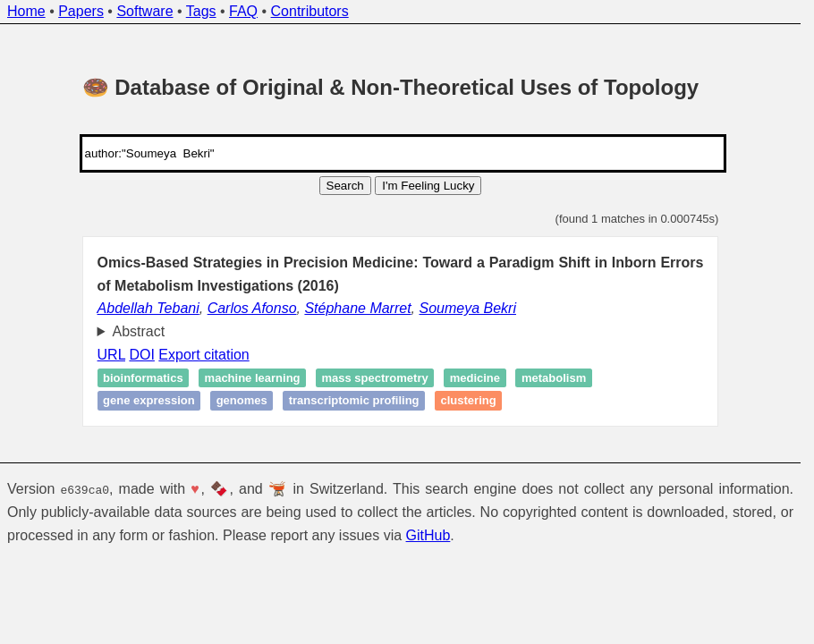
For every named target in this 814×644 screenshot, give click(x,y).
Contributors (310, 11)
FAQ (243, 11)
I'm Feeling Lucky (428, 186)
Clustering (469, 401)
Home (26, 11)
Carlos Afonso (252, 308)
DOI (141, 355)
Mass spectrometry (374, 378)
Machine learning (253, 378)
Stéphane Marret (357, 308)
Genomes (242, 401)
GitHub (428, 535)
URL (111, 355)
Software (144, 11)
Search (345, 186)
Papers (81, 11)
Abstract (139, 331)
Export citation (203, 355)
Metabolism (554, 378)
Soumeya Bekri (468, 308)
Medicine (475, 378)
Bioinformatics (143, 378)
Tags (201, 11)
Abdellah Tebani (148, 308)
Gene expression (149, 401)
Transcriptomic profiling (354, 401)
